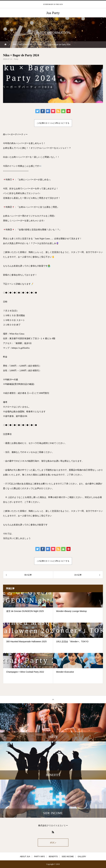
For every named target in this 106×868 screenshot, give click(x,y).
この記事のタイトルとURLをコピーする (53, 123)
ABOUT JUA (25, 857)
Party (16, 59)
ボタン (53, 843)
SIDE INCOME (68, 857)
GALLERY (82, 857)
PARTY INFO (40, 857)
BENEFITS (53, 857)
